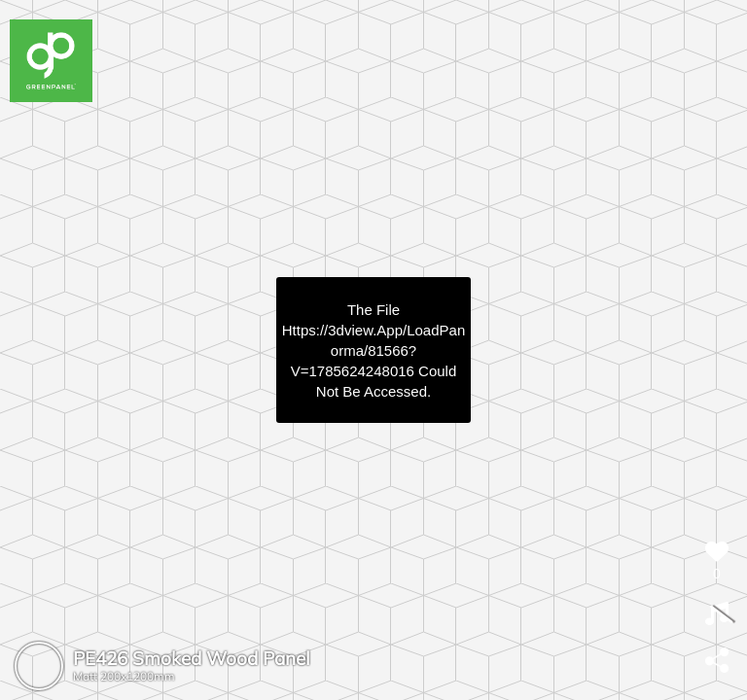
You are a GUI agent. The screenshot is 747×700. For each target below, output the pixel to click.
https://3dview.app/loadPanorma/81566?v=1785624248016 (373, 350)
